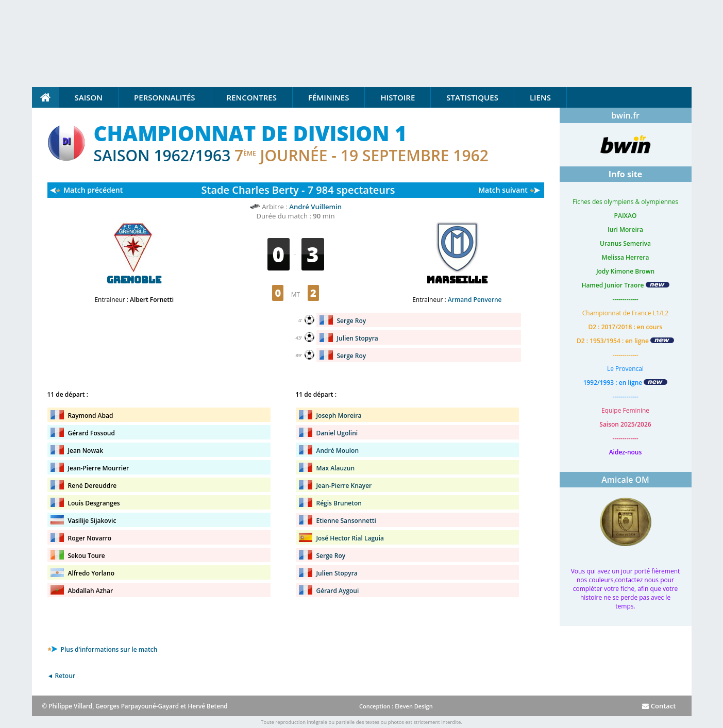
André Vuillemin (315, 207)
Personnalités (164, 97)
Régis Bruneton (339, 503)
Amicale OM (625, 480)
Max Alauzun (336, 468)
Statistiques (472, 97)
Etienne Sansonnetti (346, 521)
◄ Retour (61, 676)
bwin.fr (625, 115)
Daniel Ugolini (337, 433)
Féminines (329, 97)
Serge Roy (352, 321)
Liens (540, 97)
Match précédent (93, 190)
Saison (89, 97)
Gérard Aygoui (338, 591)
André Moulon (338, 451)
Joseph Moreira (339, 416)
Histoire (398, 97)
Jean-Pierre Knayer (344, 486)
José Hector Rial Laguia (350, 538)
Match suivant (503, 190)
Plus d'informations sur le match (103, 649)
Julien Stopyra (358, 338)
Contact (659, 706)
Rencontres (252, 97)
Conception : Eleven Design (396, 706)
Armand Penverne (475, 300)
